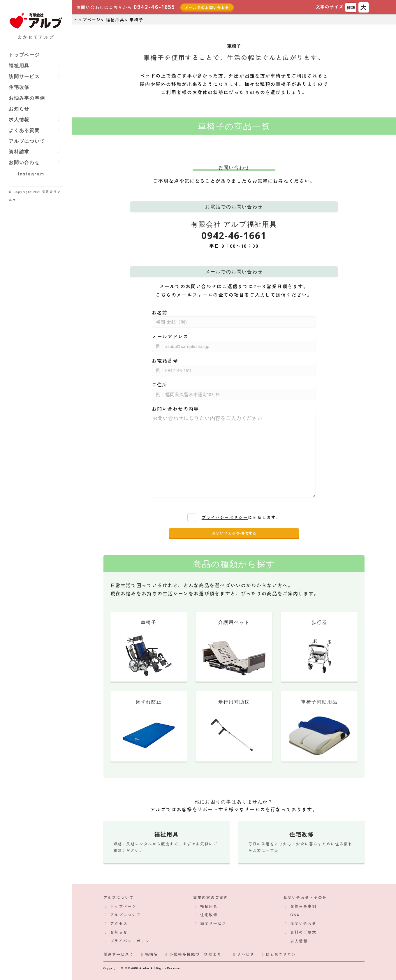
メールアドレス (170, 336)
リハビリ (243, 954)
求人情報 (19, 119)
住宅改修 (19, 87)
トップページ (24, 55)
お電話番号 (165, 360)
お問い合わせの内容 (175, 409)
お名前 (160, 312)
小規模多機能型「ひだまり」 (195, 954)
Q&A (295, 915)
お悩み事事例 (303, 906)
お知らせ (19, 109)
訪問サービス (24, 76)
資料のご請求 (303, 932)
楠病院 (149, 954)
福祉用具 (19, 66)
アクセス (119, 923)
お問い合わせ (24, 162)
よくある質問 (24, 130)
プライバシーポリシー (225, 517)
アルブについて (27, 141)
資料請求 (19, 152)
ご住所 (160, 384)
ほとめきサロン (278, 954)
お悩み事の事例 (27, 98)
